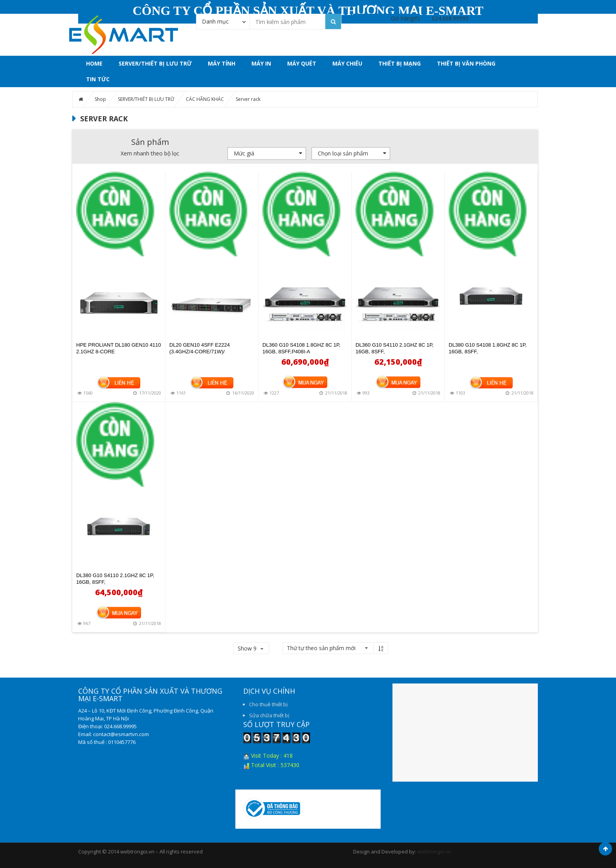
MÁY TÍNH (222, 63)
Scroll (605, 849)
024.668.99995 (450, 18)
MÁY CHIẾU (347, 63)
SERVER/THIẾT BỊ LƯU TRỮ (155, 63)
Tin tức (98, 79)
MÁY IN (261, 63)
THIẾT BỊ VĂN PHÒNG (466, 63)
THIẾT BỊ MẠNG (400, 63)
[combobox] (223, 21)
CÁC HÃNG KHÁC (205, 99)
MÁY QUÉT (302, 63)
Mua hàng (305, 381)
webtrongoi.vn (434, 852)
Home (94, 63)
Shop (100, 99)
